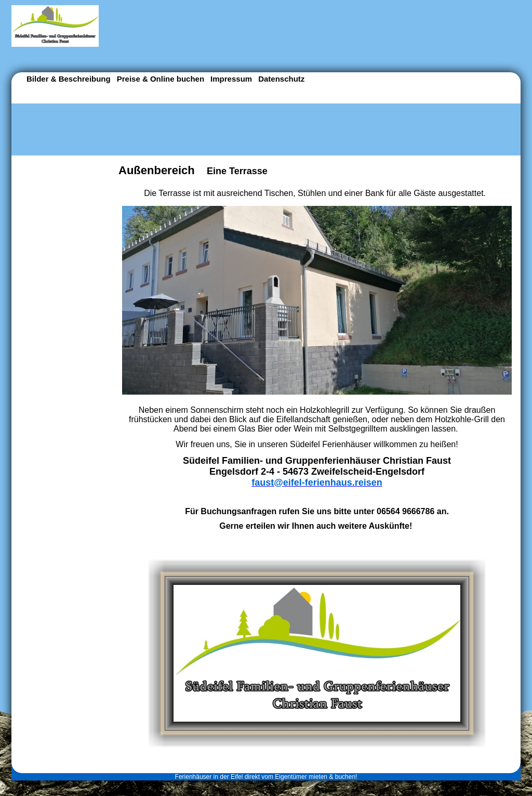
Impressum (231, 79)
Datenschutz (281, 79)
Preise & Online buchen (161, 79)
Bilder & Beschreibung (69, 79)
